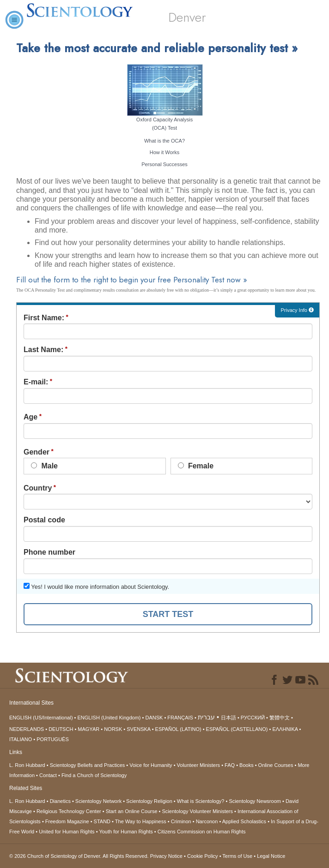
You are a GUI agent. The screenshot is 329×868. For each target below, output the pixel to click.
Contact (48, 775)
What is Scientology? (201, 801)
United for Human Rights (67, 832)
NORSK (113, 729)
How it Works (165, 152)
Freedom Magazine (67, 821)
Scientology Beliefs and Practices (88, 765)
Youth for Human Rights (126, 832)
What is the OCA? (164, 141)
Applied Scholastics (244, 821)
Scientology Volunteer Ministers (198, 811)
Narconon (207, 821)
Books (247, 765)
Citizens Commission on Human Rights (202, 832)
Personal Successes (164, 164)
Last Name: (43, 350)
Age (30, 417)
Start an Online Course (132, 811)
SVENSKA (138, 729)
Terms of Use (237, 856)
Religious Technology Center (69, 811)
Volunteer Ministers (199, 765)
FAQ (230, 765)
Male (44, 466)
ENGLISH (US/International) (41, 718)
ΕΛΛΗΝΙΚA (285, 729)
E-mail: (36, 382)
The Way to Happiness (141, 821)
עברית (206, 717)
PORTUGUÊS (52, 739)
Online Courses (276, 765)
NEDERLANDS (27, 729)
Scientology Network (98, 801)
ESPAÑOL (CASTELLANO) (237, 729)
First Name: (44, 318)
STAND (102, 821)
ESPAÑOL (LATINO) (178, 729)
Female (196, 466)
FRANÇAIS (180, 718)
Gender (37, 452)
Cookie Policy (203, 856)
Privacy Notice (166, 856)
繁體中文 (280, 718)
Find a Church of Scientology (94, 775)
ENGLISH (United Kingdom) (109, 718)
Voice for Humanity (151, 765)
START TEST (168, 614)
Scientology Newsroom (255, 801)
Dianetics (60, 801)
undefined (168, 502)
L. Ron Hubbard (27, 765)
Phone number (49, 552)
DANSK (154, 718)
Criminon (181, 821)
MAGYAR (88, 729)
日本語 (228, 718)
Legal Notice (271, 856)
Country (38, 488)
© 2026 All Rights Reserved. (80, 856)
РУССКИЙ (253, 718)
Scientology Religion (149, 801)
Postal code (44, 520)
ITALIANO (21, 739)
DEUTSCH (61, 729)
